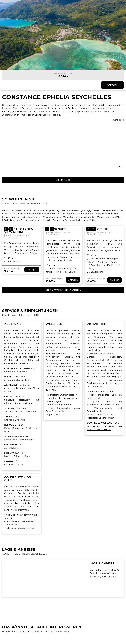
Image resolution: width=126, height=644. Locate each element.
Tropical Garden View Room (19, 231)
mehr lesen (118, 120)
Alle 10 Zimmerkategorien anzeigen (63, 290)
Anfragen (112, 85)
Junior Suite (56, 229)
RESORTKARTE (63, 180)
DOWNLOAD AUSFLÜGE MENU (103, 423)
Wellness (54, 324)
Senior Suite (98, 229)
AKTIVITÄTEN (97, 324)
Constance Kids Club (18, 479)
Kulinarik (13, 324)
